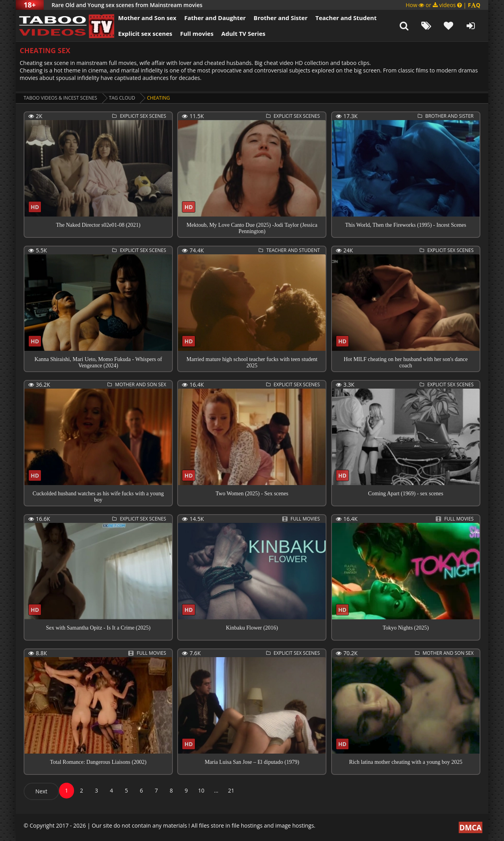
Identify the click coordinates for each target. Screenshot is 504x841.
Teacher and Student (346, 18)
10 (201, 790)
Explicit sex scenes (145, 33)
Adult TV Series (243, 33)
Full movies (197, 33)
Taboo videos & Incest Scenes (60, 98)
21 (231, 790)
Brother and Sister (281, 18)
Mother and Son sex (147, 18)
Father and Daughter (215, 18)
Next (42, 791)
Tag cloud (122, 98)
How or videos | (443, 5)
